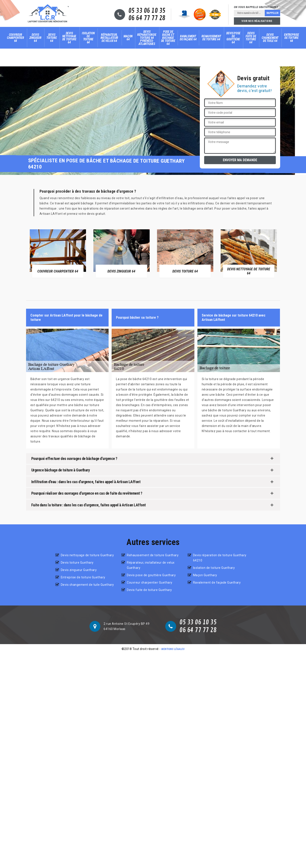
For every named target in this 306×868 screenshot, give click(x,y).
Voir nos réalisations (257, 21)
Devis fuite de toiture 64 (251, 38)
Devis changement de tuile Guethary (87, 585)
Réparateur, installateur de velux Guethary (151, 565)
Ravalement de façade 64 (188, 38)
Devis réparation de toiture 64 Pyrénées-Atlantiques (147, 38)
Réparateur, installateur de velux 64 (109, 38)
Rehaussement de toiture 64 (211, 38)
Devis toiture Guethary (77, 563)
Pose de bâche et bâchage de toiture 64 (168, 38)
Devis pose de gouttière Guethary (151, 575)
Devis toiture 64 (52, 38)
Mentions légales (173, 649)
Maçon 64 (128, 38)
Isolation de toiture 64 (88, 38)
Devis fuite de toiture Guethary (149, 590)
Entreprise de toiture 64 (292, 38)
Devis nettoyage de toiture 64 (69, 38)
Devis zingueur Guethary (79, 570)
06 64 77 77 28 (147, 18)
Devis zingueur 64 (35, 38)
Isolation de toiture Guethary (214, 568)
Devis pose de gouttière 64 (233, 38)
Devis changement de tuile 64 (270, 38)
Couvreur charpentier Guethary (150, 582)
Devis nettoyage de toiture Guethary (87, 555)
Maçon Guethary (205, 575)
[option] (58, 253)
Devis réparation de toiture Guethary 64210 (220, 558)
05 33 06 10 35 (147, 11)
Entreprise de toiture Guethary (83, 577)
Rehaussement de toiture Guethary (153, 555)
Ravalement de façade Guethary (217, 582)
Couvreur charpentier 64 (16, 38)
